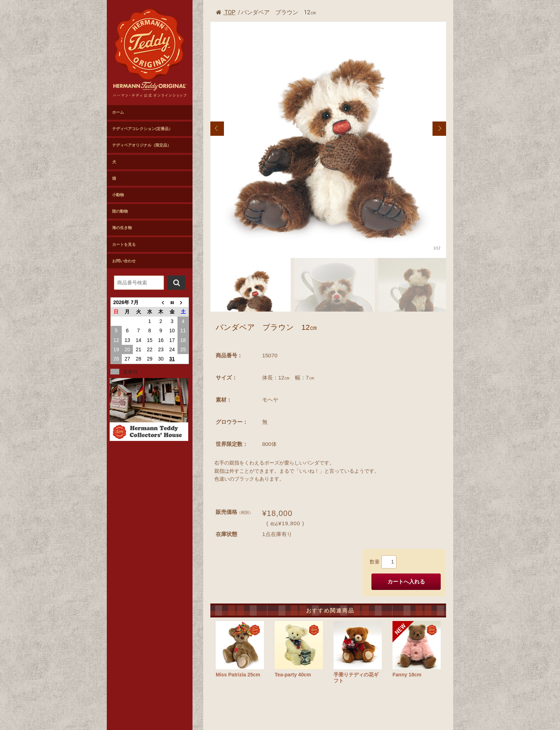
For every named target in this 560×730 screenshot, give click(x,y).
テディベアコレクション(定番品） (142, 129)
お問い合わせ (124, 261)
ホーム (118, 112)
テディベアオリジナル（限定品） (142, 145)
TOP (226, 12)
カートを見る (124, 244)
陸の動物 (120, 211)
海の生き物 (122, 228)
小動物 (118, 195)
